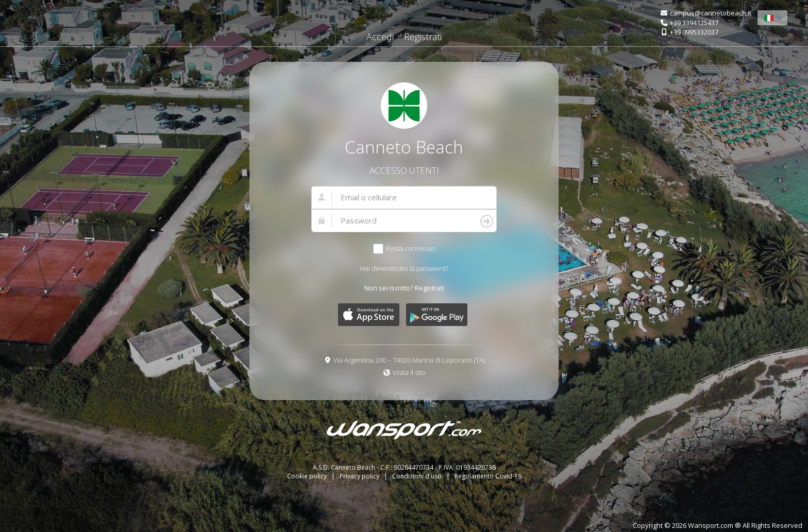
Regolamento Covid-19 (488, 476)
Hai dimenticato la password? (404, 268)
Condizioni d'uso (418, 476)
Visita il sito (409, 372)
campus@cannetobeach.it (711, 13)
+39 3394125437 (694, 23)
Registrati (423, 37)
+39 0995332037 (694, 32)
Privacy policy (360, 476)
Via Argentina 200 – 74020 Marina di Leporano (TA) (409, 360)
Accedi (380, 37)
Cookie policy (308, 476)
